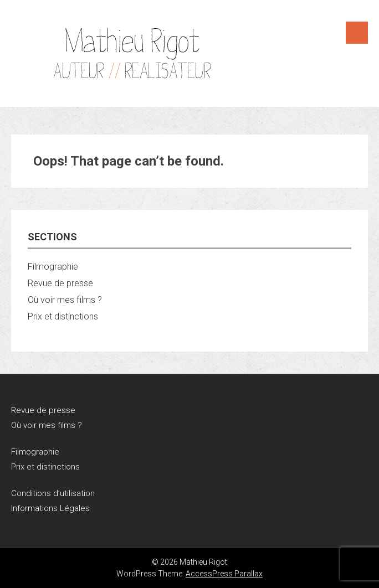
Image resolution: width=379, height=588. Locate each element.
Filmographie (53, 267)
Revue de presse (60, 283)
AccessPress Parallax (224, 574)
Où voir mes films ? (65, 300)
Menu (357, 33)
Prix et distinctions (63, 316)
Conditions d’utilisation (53, 493)
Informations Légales (50, 508)
